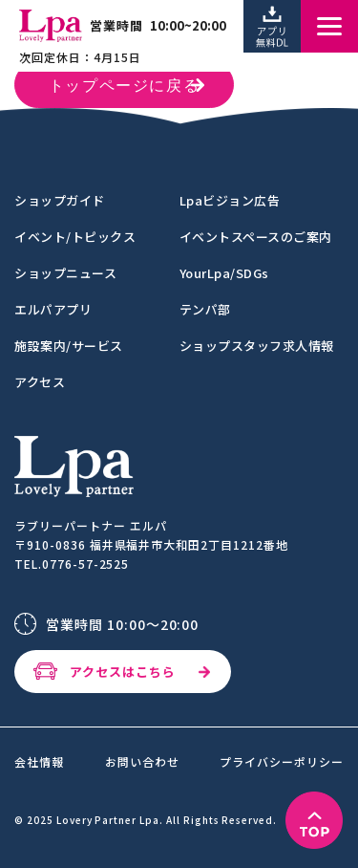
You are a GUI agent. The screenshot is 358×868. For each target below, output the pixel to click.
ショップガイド (60, 200)
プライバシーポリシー (282, 762)
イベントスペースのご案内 (256, 237)
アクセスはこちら (123, 672)
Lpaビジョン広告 (230, 200)
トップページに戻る (124, 87)
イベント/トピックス (75, 237)
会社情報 (39, 762)
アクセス (40, 382)
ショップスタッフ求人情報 (257, 346)
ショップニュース (65, 273)
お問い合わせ (142, 762)
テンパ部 (205, 309)
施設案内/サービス (69, 346)
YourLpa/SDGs (224, 273)
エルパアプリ (53, 309)
